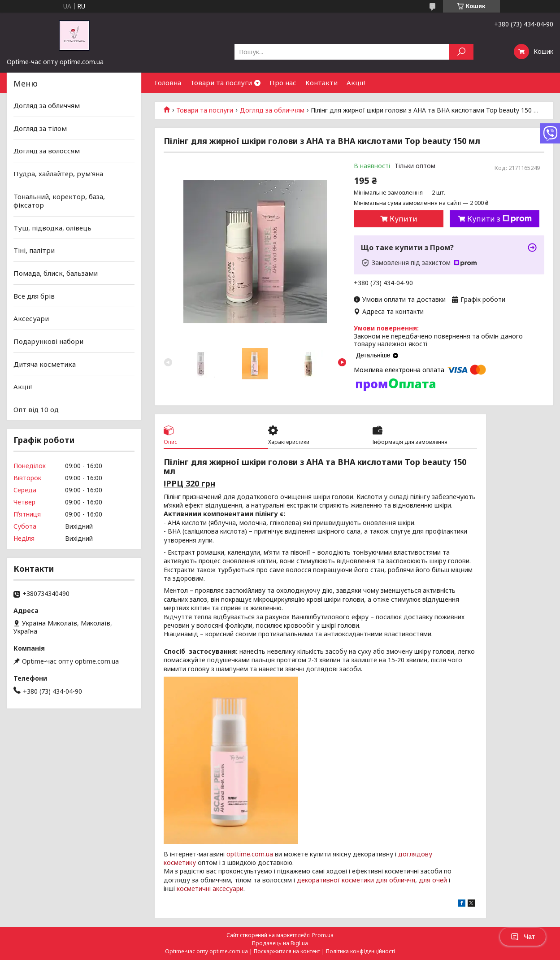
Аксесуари (31, 318)
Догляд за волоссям (47, 151)
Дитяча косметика (45, 364)
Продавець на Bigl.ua (280, 943)
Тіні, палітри (34, 250)
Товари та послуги (221, 83)
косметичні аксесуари (210, 888)
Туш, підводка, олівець (52, 228)
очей (440, 880)
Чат (523, 937)
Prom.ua (323, 935)
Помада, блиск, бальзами (56, 273)
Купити (404, 219)
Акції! (356, 83)
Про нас (283, 83)
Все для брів (34, 296)
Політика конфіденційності (360, 951)
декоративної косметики (335, 880)
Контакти (321, 83)
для (425, 880)
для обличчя (395, 880)
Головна (168, 83)
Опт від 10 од (36, 409)
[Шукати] (461, 52)
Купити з (499, 219)
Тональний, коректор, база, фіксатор (59, 200)
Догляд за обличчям (272, 110)
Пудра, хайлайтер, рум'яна (58, 174)
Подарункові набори (48, 341)
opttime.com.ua (250, 854)
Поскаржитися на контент (287, 951)
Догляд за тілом (40, 128)
